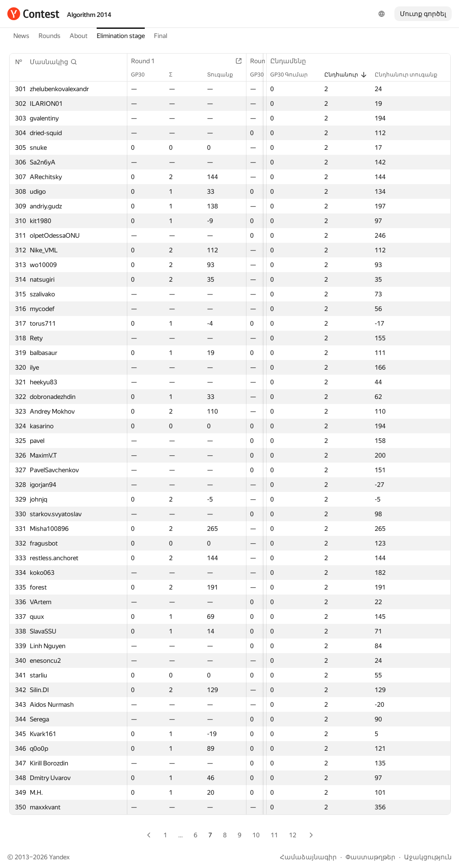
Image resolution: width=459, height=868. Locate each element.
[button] (54, 62)
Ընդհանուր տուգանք (411, 75)
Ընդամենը (293, 61)
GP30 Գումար (294, 75)
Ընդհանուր (346, 75)
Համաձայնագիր (308, 857)
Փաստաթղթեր (370, 857)
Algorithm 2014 (89, 15)
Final (161, 36)
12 (293, 835)
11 (274, 835)
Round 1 (148, 61)
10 (256, 835)
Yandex (59, 857)
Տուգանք (226, 75)
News (21, 36)
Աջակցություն (428, 857)
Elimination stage (121, 36)
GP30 (142, 75)
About (79, 36)
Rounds (49, 36)
